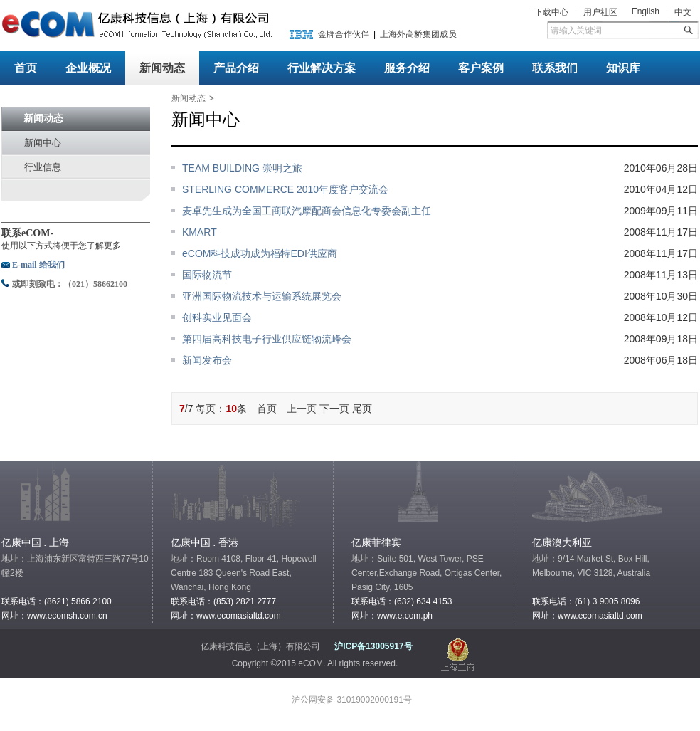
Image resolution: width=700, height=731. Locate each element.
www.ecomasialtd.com (239, 616)
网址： (545, 616)
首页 (26, 68)
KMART (200, 232)
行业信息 (43, 167)
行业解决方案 (322, 68)
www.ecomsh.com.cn (67, 616)
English (646, 11)
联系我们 (555, 68)
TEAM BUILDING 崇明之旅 (242, 168)
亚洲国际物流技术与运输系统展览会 (262, 296)
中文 (683, 12)
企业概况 (88, 68)
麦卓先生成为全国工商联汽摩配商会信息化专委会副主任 (307, 211)
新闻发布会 (207, 360)
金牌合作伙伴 (344, 34)
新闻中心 (43, 143)
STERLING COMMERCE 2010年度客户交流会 (285, 189)
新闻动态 (162, 68)
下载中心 (551, 12)
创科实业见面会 (217, 317)
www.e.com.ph (405, 616)
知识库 (623, 68)
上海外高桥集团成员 (418, 34)
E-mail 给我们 (38, 265)
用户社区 (600, 12)
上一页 (302, 409)
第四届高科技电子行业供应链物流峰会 (267, 339)
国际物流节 (207, 275)
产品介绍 (236, 68)
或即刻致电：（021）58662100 (70, 284)
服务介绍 (407, 68)
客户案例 (481, 68)
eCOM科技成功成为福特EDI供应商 (260, 253)
